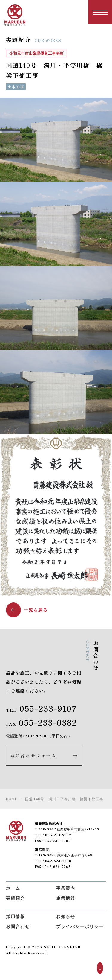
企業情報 (66, 898)
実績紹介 (16, 898)
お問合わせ (18, 926)
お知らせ (66, 917)
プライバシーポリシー (80, 926)
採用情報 (16, 917)
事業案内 (66, 888)
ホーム (13, 888)
